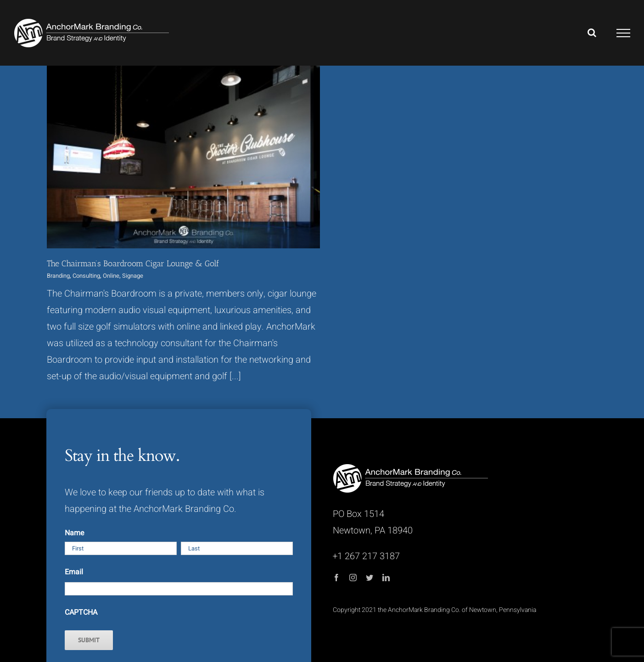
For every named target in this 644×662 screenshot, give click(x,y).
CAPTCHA (81, 612)
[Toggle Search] (592, 33)
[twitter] (370, 578)
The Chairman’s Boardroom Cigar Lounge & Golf (133, 264)
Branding (58, 276)
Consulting (86, 276)
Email (74, 572)
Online (111, 276)
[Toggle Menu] (624, 33)
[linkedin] (386, 578)
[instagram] (353, 578)
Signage (133, 276)
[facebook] (336, 578)
